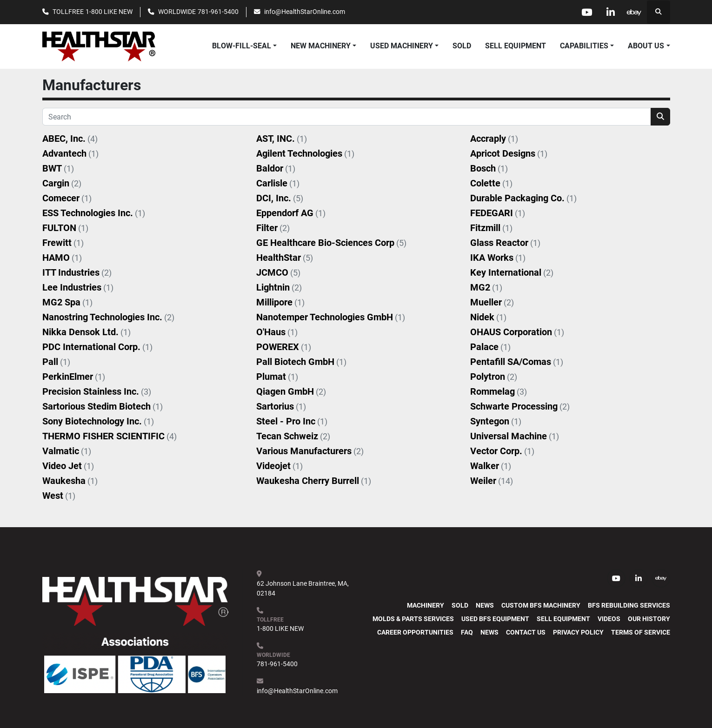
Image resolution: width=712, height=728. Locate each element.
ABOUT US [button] (646, 46)
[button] (323, 46)
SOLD (462, 46)
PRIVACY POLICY (578, 632)
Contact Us (526, 632)
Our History (649, 619)
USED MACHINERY (402, 46)
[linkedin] (611, 12)
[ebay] (634, 12)
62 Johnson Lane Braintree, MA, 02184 (303, 588)
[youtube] (587, 12)
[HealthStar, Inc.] (135, 601)
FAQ (467, 632)
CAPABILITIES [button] (584, 46)
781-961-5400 (218, 12)
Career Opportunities (415, 632)
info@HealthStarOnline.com (305, 12)
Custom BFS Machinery (541, 605)
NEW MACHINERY (321, 46)
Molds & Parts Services (413, 619)
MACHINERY (426, 605)
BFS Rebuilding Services (629, 605)
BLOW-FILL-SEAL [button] (242, 46)
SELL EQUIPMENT (516, 46)
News (485, 605)
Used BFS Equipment (495, 619)
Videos (609, 619)
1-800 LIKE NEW (109, 12)
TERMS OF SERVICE (641, 632)
